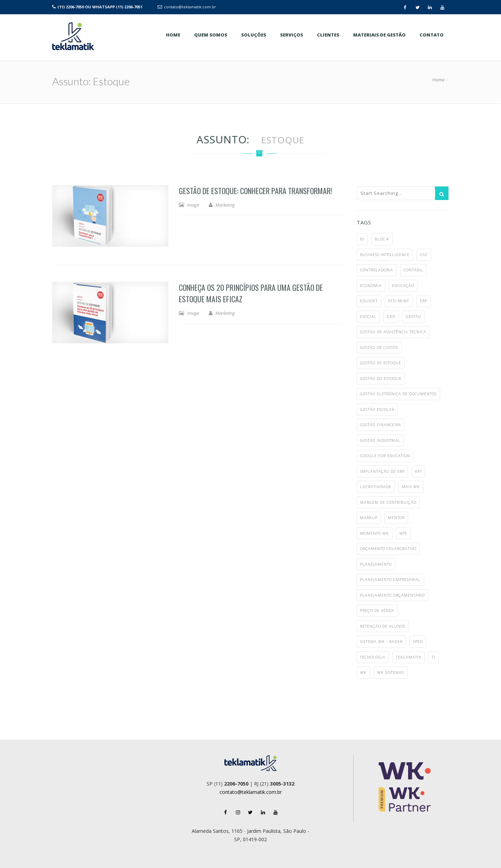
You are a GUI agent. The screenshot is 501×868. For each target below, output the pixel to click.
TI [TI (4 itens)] (434, 657)
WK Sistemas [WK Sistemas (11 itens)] (391, 672)
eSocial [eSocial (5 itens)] (368, 316)
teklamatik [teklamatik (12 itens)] (409, 657)
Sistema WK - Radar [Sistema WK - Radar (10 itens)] (381, 641)
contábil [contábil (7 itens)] (413, 270)
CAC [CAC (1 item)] (424, 254)
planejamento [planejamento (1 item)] (376, 564)
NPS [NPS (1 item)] (403, 533)
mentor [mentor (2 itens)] (396, 517)
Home (439, 80)
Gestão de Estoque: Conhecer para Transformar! (255, 191)
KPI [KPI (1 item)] (418, 471)
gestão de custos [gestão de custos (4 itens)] (379, 347)
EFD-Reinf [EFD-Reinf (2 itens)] (399, 301)
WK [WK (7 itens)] (363, 672)
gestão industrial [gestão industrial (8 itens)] (380, 440)
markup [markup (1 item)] (369, 517)
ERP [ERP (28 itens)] (424, 301)
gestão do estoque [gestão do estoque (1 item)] (381, 378)
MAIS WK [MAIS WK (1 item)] (411, 487)
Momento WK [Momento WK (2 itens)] (375, 533)
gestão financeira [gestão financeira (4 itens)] (381, 425)
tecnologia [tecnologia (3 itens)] (373, 657)
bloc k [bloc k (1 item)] (382, 239)
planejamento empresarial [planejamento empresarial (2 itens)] (390, 579)
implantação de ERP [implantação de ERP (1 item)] (382, 471)
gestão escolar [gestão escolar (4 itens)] (377, 409)
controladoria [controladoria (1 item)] (377, 270)
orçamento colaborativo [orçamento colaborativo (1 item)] (388, 548)
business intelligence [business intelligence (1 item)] (385, 254)
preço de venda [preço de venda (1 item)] (377, 610)
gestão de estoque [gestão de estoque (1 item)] (381, 363)
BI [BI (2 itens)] (362, 239)
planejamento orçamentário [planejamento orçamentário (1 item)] (392, 595)
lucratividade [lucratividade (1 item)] (376, 487)
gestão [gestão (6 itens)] (413, 316)
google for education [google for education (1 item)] (385, 456)
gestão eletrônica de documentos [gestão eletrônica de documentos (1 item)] (398, 394)
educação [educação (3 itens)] (403, 285)
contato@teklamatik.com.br (190, 7)
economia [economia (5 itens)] (371, 285)
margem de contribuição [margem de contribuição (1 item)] (388, 502)
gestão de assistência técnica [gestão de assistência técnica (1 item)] (393, 332)
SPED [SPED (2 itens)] (418, 641)
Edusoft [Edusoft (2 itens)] (369, 301)
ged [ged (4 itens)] (391, 316)
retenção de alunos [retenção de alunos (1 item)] (383, 626)
